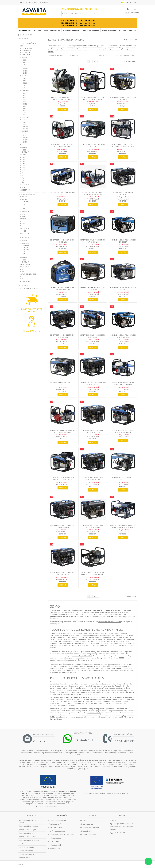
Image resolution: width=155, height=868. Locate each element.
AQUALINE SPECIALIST (26, 244)
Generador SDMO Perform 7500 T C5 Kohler (93, 336)
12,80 (23, 182)
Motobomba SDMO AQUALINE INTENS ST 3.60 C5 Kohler (93, 98)
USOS (22, 46)
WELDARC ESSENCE (25, 200)
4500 (25, 95)
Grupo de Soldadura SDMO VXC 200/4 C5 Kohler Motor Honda (123, 526)
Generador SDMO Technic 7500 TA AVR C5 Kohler (63, 574)
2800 (25, 107)
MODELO (23, 57)
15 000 (25, 71)
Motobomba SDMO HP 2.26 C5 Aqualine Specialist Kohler (123, 146)
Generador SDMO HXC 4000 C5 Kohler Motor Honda (93, 193)
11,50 (23, 180)
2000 (25, 78)
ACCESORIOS (25, 190)
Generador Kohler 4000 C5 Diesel (123, 479)
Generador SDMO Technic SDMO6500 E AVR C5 (93, 479)
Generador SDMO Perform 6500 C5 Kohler (123, 241)
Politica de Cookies (56, 845)
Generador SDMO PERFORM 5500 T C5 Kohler (123, 288)
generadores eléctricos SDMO (61, 688)
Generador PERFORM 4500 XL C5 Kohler (123, 193)
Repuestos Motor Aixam (28, 837)
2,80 (23, 157)
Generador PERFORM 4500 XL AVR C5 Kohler (93, 288)
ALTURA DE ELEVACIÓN (28, 274)
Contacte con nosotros (58, 821)
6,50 (23, 170)
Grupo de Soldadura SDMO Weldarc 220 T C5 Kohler (63, 479)
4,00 (23, 161)
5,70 (23, 224)
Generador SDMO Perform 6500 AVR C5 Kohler (123, 336)
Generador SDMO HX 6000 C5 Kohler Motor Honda (123, 384)
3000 (25, 80)
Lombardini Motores (26, 854)
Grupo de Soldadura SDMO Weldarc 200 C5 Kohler (123, 431)
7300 (25, 115)
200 (24, 204)
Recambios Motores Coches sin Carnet (30, 822)
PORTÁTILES (26, 55)
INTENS (24, 83)
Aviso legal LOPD (56, 828)
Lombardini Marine (26, 851)
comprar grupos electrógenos (87, 633)
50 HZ (24, 187)
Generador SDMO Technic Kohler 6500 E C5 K (93, 431)
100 (23, 271)
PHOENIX (25, 104)
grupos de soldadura (65, 664)
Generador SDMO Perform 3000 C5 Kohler (123, 98)
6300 (25, 113)
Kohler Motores (25, 858)
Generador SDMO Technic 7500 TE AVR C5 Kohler (63, 526)
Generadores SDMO (26, 847)
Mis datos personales (88, 835)
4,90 (23, 163)
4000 (25, 63)
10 (22, 176)
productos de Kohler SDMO (75, 697)
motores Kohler (56, 690)
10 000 (25, 69)
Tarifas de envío (56, 824)
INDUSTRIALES (27, 53)
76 (22, 269)
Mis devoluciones (86, 824)
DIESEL (24, 60)
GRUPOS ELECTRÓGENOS (28, 43)
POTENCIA (24, 155)
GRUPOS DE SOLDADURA (28, 194)
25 (22, 279)
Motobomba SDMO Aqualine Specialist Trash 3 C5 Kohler (93, 574)
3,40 (23, 159)
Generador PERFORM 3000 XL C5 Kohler (93, 146)
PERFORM (25, 90)
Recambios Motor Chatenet (29, 840)
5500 (25, 97)
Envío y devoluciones (57, 831)
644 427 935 (43, 2)
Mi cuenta (92, 815)
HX (24, 88)
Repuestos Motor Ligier (27, 830)
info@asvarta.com (28, 2)
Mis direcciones (86, 831)
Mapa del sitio (55, 849)
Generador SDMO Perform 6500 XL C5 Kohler (63, 336)
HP (24, 252)
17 (22, 277)
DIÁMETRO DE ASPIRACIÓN (25, 266)
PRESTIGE (25, 118)
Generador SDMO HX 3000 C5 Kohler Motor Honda (63, 146)
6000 (25, 65)
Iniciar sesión (128, 13)
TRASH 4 (26, 250)
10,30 (23, 178)
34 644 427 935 (120, 833)
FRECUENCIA (25, 185)
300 (24, 208)
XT (24, 254)
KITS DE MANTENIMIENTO (29, 288)
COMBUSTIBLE (25, 147)
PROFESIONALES (27, 51)
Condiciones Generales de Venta (62, 835)
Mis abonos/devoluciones (90, 828)
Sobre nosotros (55, 838)
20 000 (25, 73)
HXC (24, 86)
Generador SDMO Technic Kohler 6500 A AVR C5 (93, 526)
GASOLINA (25, 152)
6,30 (23, 168)
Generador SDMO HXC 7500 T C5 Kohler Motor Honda (63, 431)
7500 (25, 101)
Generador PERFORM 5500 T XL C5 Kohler (63, 384)
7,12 (23, 172)
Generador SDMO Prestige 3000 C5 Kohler (63, 241)
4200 (25, 111)
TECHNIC (25, 131)
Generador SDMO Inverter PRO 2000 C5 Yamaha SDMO (63, 288)
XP (23, 145)
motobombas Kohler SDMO (82, 656)
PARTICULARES (27, 49)
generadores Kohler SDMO (72, 643)
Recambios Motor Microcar (29, 826)
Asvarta (55, 610)
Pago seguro (54, 842)
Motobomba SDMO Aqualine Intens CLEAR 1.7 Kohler (63, 98)
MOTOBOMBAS (24, 238)
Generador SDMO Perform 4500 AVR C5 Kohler (93, 241)
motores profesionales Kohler (110, 622)
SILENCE (24, 120)
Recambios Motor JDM (27, 833)
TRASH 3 (26, 248)
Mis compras (85, 821)
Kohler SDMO (127, 46)
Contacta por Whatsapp (84, 733)
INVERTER (25, 76)
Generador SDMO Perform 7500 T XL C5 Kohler (93, 384)
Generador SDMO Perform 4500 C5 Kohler (63, 193)
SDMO (21, 844)
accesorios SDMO (94, 713)
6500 (25, 67)
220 (24, 206)
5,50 (23, 166)
